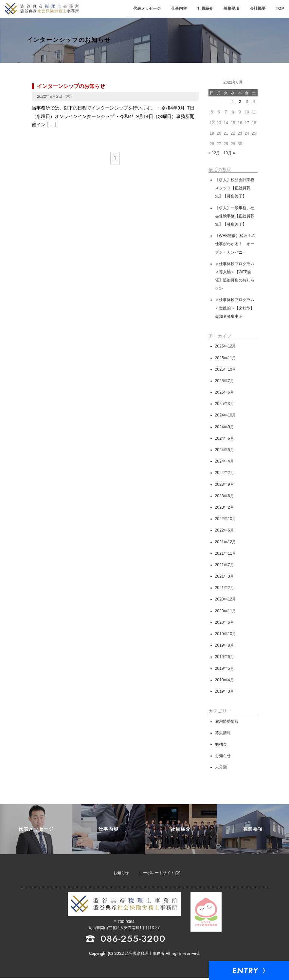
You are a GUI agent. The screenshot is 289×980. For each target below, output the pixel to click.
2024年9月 (225, 428)
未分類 (221, 768)
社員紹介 (207, 9)
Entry (264, 970)
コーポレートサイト (157, 875)
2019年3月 (225, 692)
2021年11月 (226, 554)
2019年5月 (225, 669)
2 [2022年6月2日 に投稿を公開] (240, 103)
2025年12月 (226, 347)
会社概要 (258, 9)
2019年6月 (225, 658)
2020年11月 (226, 612)
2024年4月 (225, 462)
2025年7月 (225, 381)
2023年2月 (225, 508)
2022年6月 (225, 531)
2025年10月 (226, 370)
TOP (280, 9)
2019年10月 (226, 635)
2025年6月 (225, 393)
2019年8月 (225, 646)
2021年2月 (225, 589)
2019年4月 (225, 681)
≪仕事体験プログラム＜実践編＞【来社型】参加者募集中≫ (235, 309)
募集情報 (223, 734)
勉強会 (221, 745)
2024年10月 (226, 416)
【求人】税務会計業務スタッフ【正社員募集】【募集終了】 (235, 189)
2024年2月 (225, 474)
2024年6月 (225, 439)
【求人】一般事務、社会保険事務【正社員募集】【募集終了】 (235, 217)
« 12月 (214, 154)
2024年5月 (225, 451)
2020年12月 (226, 600)
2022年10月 (226, 520)
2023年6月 (225, 497)
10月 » (229, 154)
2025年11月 (226, 359)
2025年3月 (225, 405)
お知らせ (223, 757)
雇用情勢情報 (227, 722)
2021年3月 (225, 577)
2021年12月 (226, 543)
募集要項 (233, 9)
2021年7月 (225, 566)
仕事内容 (182, 9)
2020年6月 (225, 623)
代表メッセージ (150, 9)
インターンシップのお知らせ (71, 87)
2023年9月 (225, 485)
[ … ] (51, 125)
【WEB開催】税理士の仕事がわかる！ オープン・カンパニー (235, 245)
